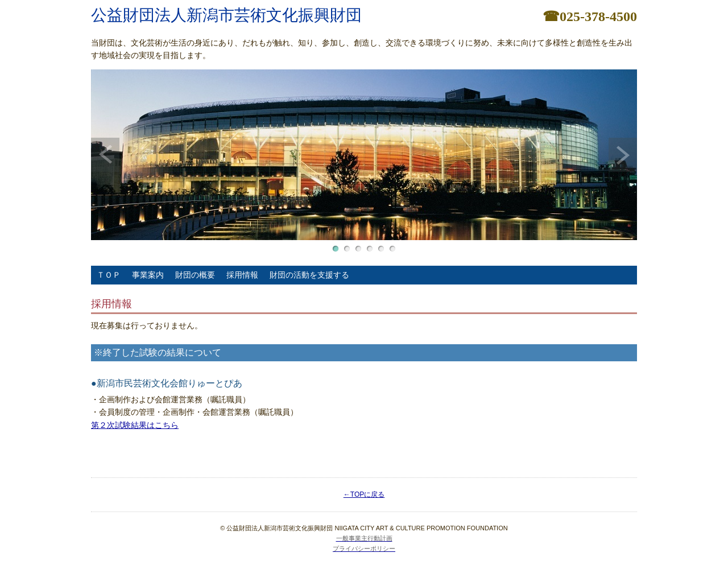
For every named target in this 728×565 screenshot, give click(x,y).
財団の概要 (195, 275)
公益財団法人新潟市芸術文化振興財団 (226, 15)
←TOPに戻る (364, 494)
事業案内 (148, 275)
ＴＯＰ (109, 275)
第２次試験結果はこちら (135, 425)
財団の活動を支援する (309, 275)
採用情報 (242, 275)
